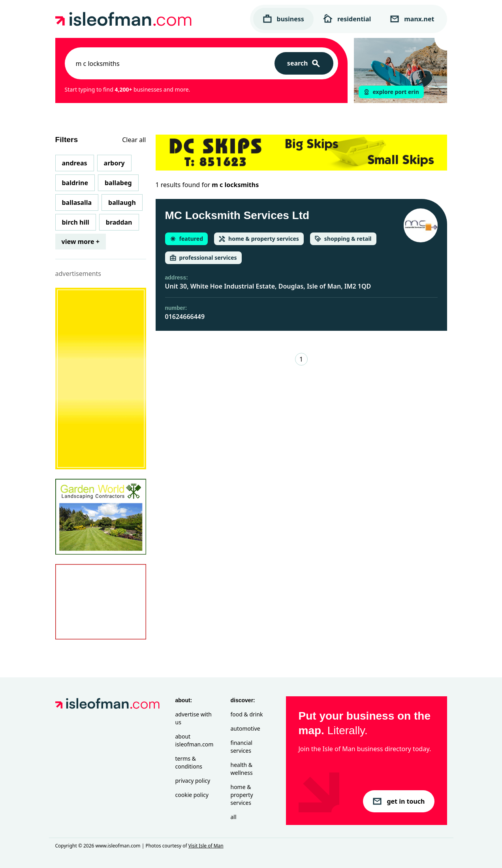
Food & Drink (247, 714)
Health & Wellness (242, 769)
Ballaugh (122, 202)
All (234, 817)
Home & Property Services (242, 795)
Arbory (114, 163)
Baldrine (75, 183)
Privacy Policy (193, 781)
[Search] (304, 63)
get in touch (399, 801)
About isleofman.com (195, 740)
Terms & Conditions (189, 762)
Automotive (245, 728)
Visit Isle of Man (206, 846)
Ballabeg (118, 183)
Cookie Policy (192, 795)
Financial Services (242, 747)
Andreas (75, 163)
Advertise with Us (194, 718)
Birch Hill (76, 222)
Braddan (119, 222)
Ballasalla (77, 202)
